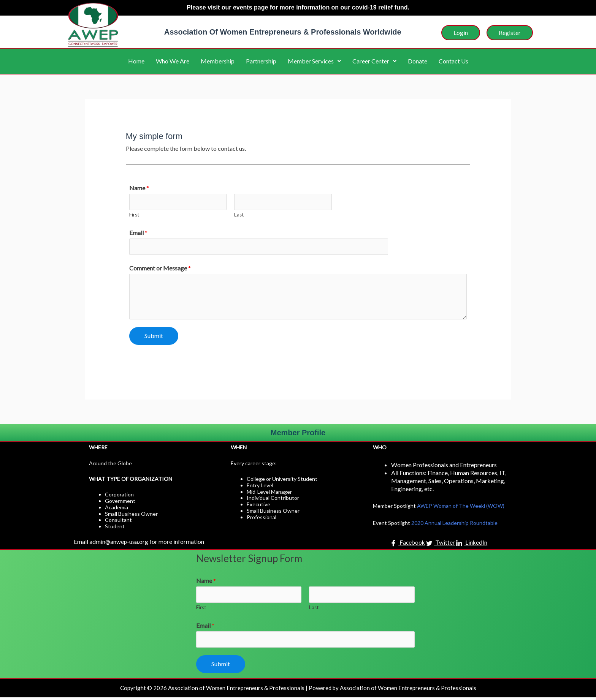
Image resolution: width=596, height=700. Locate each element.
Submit (154, 337)
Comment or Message (160, 269)
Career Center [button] (374, 61)
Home (136, 61)
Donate (418, 61)
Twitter (441, 545)
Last (239, 215)
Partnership (261, 61)
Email (138, 233)
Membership (218, 61)
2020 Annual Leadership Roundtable (454, 524)
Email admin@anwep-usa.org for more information (139, 543)
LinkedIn (472, 545)
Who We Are (173, 61)
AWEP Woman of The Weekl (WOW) (461, 507)
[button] (314, 61)
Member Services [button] (314, 61)
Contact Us (453, 61)
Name (139, 188)
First (134, 215)
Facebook (407, 545)
